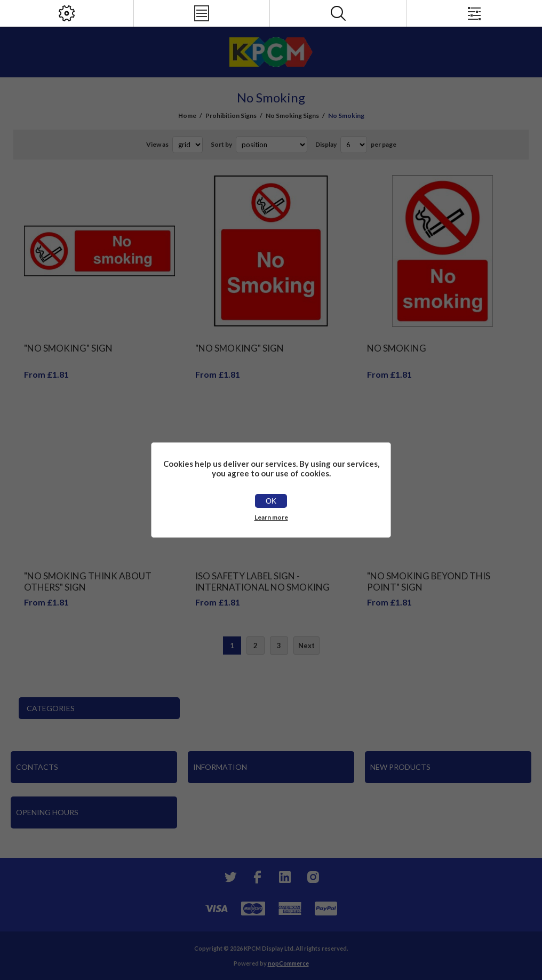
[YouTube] (285, 877)
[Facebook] (257, 877)
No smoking (397, 348)
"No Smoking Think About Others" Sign (88, 581)
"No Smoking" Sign (68, 348)
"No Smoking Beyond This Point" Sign (429, 581)
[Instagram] (313, 877)
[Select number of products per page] (354, 145)
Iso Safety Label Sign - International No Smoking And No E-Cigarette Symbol (262, 587)
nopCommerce (288, 963)
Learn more (271, 517)
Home (187, 115)
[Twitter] (229, 877)
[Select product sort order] (272, 145)
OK (271, 501)
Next (306, 646)
